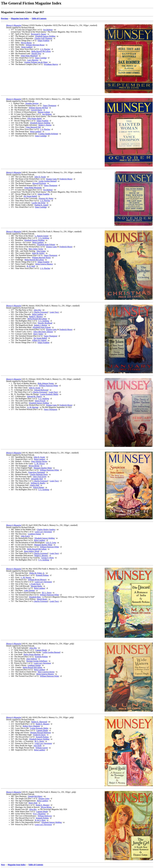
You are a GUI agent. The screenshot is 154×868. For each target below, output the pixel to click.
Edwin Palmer (39, 487)
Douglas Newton (32, 103)
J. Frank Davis (35, 584)
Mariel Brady (42, 599)
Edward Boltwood (41, 390)
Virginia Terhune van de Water (36, 62)
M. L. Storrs (47, 593)
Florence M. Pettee (46, 198)
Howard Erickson (39, 183)
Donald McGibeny (35, 796)
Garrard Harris (36, 110)
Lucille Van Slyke (38, 203)
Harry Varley (38, 334)
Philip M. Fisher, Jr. (37, 573)
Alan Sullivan (32, 659)
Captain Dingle (41, 650)
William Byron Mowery (37, 580)
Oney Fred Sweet (40, 477)
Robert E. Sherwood (39, 722)
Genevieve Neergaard (37, 472)
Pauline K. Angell (41, 205)
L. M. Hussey (40, 464)
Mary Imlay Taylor (36, 249)
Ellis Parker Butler (35, 118)
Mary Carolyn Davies (46, 672)
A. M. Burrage (33, 407)
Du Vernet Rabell (30, 196)
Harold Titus (36, 53)
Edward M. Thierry (35, 396)
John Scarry (25, 536)
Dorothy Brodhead (45, 323)
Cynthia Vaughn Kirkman (48, 134)
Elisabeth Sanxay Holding (45, 36)
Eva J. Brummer (39, 814)
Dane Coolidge (41, 58)
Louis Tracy (54, 312)
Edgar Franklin (43, 40)
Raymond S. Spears (39, 34)
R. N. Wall (31, 266)
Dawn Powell (40, 401)
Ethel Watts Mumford (29, 56)
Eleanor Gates (51, 179)
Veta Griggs (41, 251)
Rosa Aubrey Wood (32, 551)
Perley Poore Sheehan (32, 654)
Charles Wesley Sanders (46, 530)
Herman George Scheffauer (37, 661)
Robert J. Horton (45, 125)
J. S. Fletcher (45, 49)
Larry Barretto (33, 60)
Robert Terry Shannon (31, 726)
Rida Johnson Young (46, 383)
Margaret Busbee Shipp (43, 468)
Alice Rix (37, 310)
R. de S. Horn (40, 820)
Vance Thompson (50, 105)
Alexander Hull (37, 479)
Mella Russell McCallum (41, 51)
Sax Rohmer (48, 30)
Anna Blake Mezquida (33, 188)
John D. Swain (40, 177)
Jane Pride (38, 746)
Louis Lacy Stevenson (43, 532)
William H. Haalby (38, 483)
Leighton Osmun (34, 534)
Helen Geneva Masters (44, 264)
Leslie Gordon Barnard (48, 181)
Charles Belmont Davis (39, 474)
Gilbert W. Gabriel (39, 340)
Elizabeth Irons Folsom (46, 245)
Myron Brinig (26, 43)
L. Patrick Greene (42, 236)
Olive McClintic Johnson (43, 332)
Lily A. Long (51, 542)
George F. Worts (48, 558)
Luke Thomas (29, 590)
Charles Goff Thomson (43, 38)
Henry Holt (33, 803)
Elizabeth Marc (35, 597)
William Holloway (45, 816)
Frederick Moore (66, 179)
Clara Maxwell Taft (33, 127)
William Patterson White (48, 386)
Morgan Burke (36, 586)
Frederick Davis (39, 735)
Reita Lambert (27, 47)
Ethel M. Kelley (38, 253)
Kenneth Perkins (42, 575)
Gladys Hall (35, 485)
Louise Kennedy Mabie (49, 394)
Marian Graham (44, 112)
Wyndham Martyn (51, 64)
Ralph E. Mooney (36, 316)
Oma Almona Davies (39, 461)
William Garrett (42, 748)
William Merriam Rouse (35, 45)
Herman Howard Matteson (41, 733)
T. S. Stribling (44, 238)
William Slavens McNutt (38, 108)
